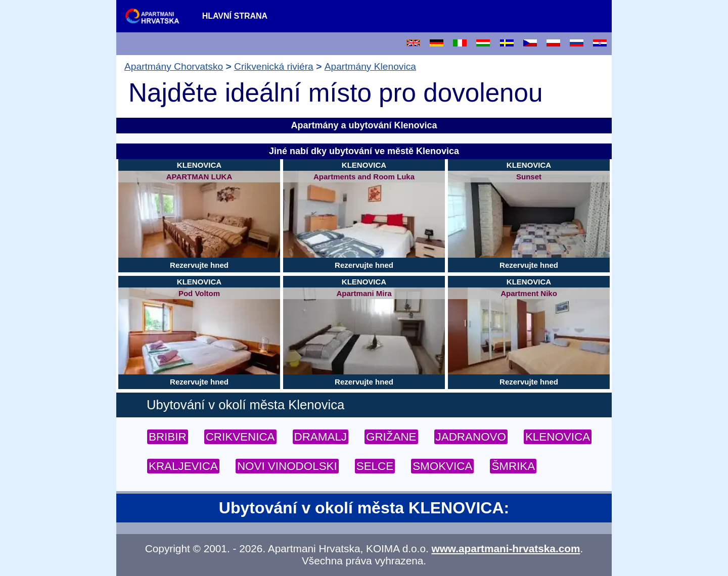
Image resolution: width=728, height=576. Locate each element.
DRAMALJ (321, 437)
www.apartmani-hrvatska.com (506, 548)
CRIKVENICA (240, 437)
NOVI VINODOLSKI (287, 466)
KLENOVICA (558, 437)
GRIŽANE (391, 437)
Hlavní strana (235, 16)
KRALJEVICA (183, 466)
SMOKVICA (442, 466)
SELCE (375, 466)
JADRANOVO (471, 437)
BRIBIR (168, 437)
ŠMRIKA (513, 466)
